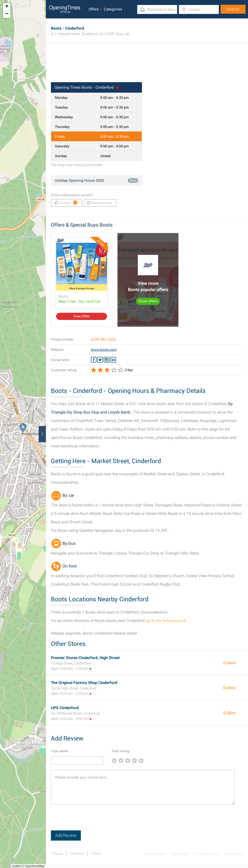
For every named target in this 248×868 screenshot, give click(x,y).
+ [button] (7, 7)
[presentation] (89, 821)
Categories (113, 9)
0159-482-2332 (103, 339)
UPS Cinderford (65, 708)
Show (133, 181)
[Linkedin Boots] (113, 360)
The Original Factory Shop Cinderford (84, 683)
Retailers (77, 854)
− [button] (7, 14)
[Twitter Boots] (100, 360)
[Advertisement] (147, 66)
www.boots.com (104, 350)
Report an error (99, 203)
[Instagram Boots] (107, 360)
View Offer (82, 316)
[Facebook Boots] (94, 360)
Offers (94, 9)
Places (57, 854)
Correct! (66, 203)
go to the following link (166, 621)
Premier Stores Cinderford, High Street (85, 658)
